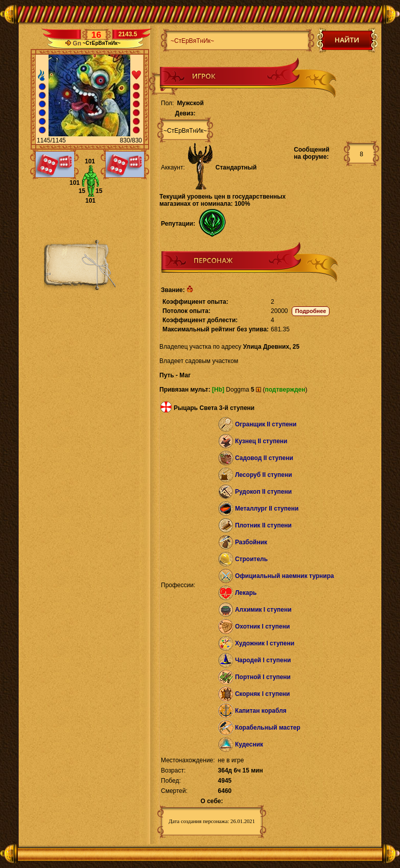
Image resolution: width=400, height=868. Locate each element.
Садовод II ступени (264, 458)
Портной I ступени (263, 677)
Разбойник (251, 542)
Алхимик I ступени (263, 610)
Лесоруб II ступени (264, 475)
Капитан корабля (261, 711)
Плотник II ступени (263, 525)
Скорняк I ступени (263, 694)
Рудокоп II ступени (263, 492)
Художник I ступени (265, 643)
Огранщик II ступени (266, 424)
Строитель (251, 559)
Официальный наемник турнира (285, 576)
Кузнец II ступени (261, 441)
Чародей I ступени (263, 660)
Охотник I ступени (262, 626)
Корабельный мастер (268, 728)
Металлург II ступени (267, 509)
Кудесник (249, 744)
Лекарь (246, 593)
